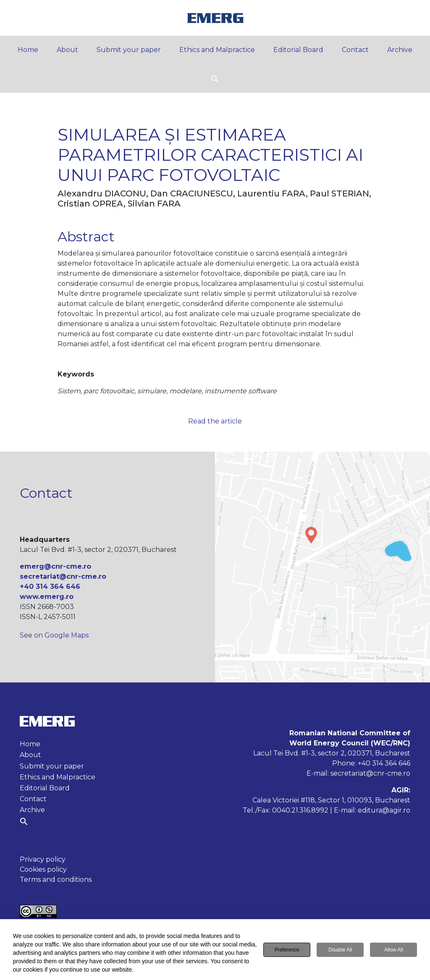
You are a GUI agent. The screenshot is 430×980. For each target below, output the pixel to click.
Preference (287, 951)
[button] (215, 78)
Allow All (394, 951)
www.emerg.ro (47, 597)
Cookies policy (43, 869)
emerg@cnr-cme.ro (55, 566)
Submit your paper (129, 50)
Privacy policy (43, 859)
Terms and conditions (56, 879)
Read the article (215, 421)
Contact (355, 50)
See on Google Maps (54, 635)
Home (28, 50)
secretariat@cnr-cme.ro (63, 576)
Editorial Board (298, 50)
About (67, 50)
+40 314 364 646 (50, 587)
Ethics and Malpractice (217, 50)
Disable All (340, 951)
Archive (400, 50)
